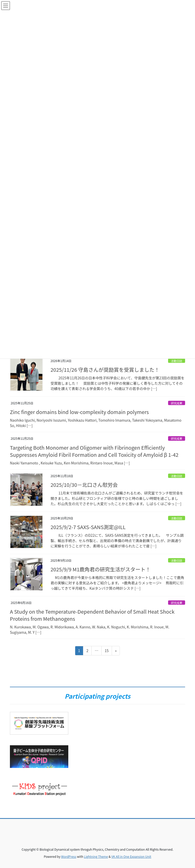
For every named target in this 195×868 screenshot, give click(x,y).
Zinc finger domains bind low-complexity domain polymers (79, 412)
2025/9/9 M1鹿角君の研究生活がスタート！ (101, 569)
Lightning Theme (96, 856)
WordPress (69, 856)
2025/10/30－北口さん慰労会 (84, 485)
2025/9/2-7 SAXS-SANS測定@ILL (88, 527)
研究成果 (177, 403)
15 (107, 651)
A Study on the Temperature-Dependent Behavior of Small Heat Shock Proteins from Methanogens (92, 615)
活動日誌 (177, 361)
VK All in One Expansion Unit (131, 856)
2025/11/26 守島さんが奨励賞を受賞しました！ (105, 370)
